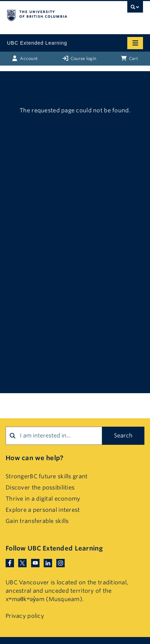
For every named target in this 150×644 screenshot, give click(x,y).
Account (25, 58)
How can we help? (34, 458)
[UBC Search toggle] (135, 9)
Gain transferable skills (37, 521)
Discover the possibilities (40, 488)
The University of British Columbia (55, 14)
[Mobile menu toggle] (135, 43)
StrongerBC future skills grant (47, 476)
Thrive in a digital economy (43, 499)
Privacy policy (25, 616)
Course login (80, 58)
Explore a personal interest (43, 510)
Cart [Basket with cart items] (130, 58)
